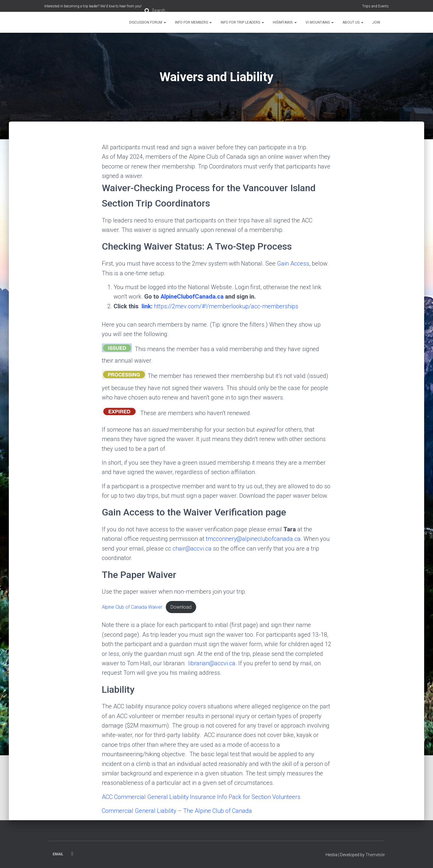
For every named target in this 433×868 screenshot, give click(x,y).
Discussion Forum (148, 22)
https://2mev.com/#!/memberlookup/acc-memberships (226, 306)
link (146, 306)
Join (376, 22)
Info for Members (193, 22)
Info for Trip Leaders (242, 22)
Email (58, 854)
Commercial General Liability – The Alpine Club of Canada (177, 811)
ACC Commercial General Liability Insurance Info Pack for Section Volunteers (201, 797)
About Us (353, 22)
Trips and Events (375, 6)
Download (181, 607)
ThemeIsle (375, 855)
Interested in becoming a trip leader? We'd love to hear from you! (93, 6)
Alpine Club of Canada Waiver (132, 607)
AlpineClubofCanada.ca (192, 297)
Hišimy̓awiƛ (285, 22)
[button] (165, 22)
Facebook (72, 854)
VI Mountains (320, 22)
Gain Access (293, 263)
